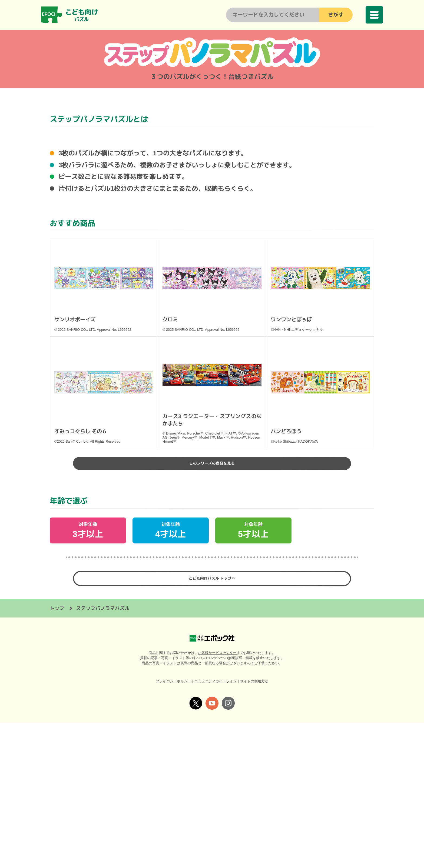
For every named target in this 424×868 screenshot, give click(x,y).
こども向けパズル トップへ (212, 722)
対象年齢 (88, 672)
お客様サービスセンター (217, 798)
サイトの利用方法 (254, 827)
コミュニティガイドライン (216, 827)
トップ (57, 753)
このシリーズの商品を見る (212, 602)
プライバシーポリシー (173, 827)
